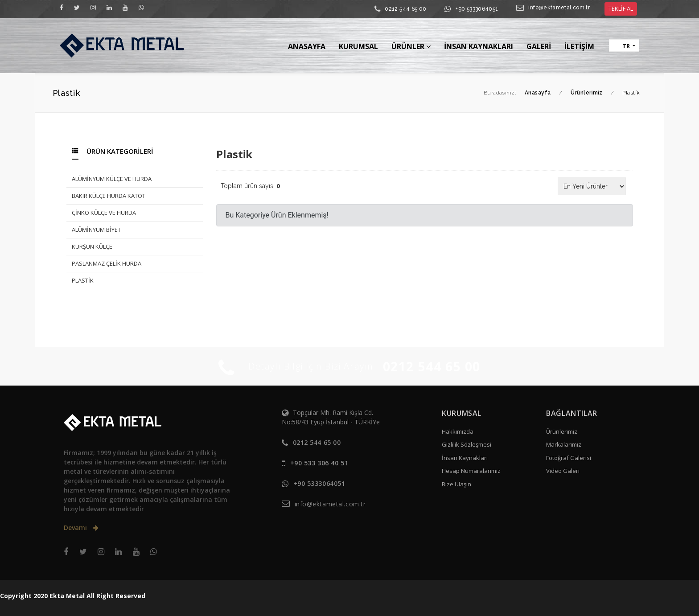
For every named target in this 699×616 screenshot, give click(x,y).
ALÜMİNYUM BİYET (96, 230)
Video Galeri (563, 471)
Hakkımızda (458, 431)
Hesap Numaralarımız (471, 471)
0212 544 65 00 (405, 9)
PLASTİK (83, 280)
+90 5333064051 (477, 9)
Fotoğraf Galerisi (569, 458)
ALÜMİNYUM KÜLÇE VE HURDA (112, 179)
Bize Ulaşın (456, 484)
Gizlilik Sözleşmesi (467, 444)
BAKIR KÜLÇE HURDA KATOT (109, 196)
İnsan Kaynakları (465, 458)
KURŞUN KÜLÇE (92, 246)
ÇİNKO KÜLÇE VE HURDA (104, 213)
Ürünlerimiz (562, 431)
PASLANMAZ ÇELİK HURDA (107, 263)
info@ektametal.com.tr (559, 8)
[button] (624, 45)
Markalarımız (564, 444)
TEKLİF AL (621, 8)
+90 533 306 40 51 (319, 463)
